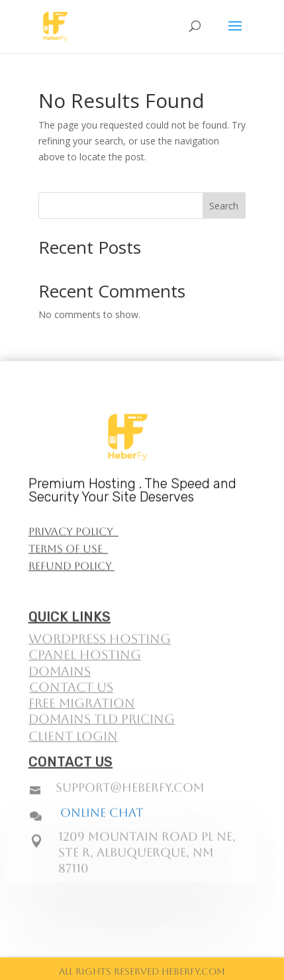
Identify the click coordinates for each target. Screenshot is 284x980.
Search (224, 206)
